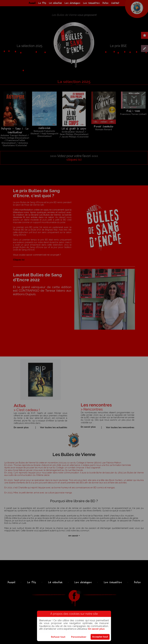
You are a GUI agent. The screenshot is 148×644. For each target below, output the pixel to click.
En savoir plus (96, 629)
